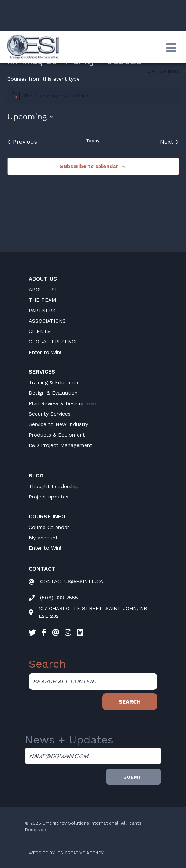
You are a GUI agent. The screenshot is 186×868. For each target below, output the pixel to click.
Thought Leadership (54, 486)
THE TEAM (42, 300)
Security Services (50, 414)
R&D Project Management (60, 445)
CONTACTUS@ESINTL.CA (71, 581)
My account (43, 538)
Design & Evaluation (53, 393)
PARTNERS (42, 311)
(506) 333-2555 (59, 598)
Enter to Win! (45, 352)
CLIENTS (40, 331)
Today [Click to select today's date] (93, 141)
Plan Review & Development (64, 403)
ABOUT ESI (42, 290)
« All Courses (163, 71)
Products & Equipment (57, 435)
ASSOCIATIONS (47, 321)
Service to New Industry (58, 424)
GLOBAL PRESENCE (53, 342)
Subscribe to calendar (89, 166)
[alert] (93, 96)
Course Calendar (49, 527)
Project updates (49, 497)
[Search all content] (93, 681)
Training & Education (54, 382)
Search (130, 702)
